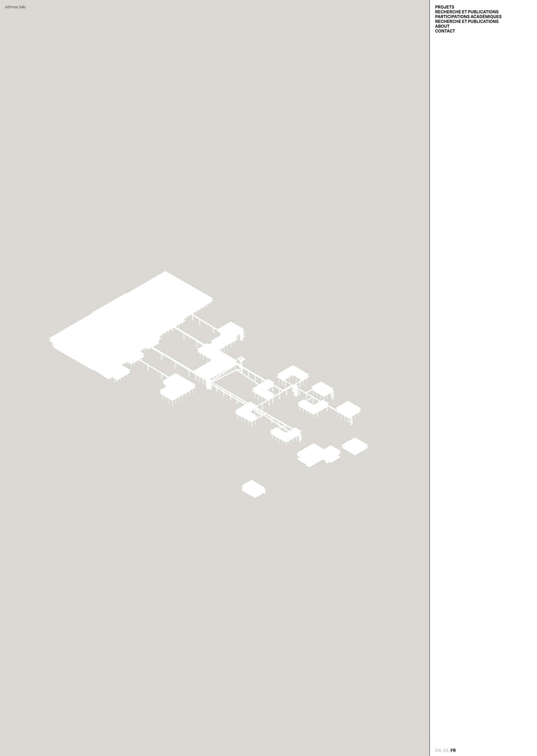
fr (453, 751)
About (442, 26)
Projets (445, 7)
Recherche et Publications (467, 12)
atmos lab (15, 7)
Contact (445, 31)
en (438, 751)
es (446, 751)
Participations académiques (468, 17)
